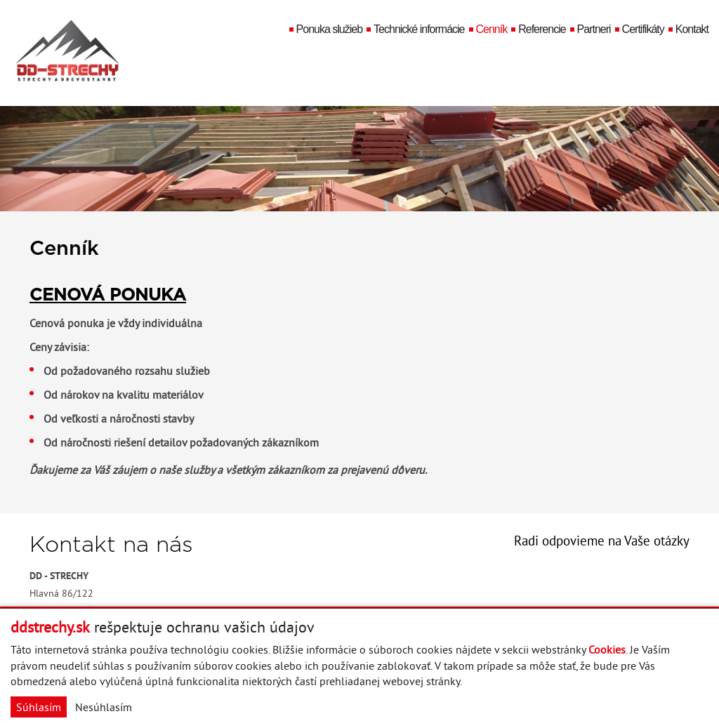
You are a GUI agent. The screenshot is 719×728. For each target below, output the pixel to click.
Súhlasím (39, 707)
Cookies (607, 649)
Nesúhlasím (104, 707)
